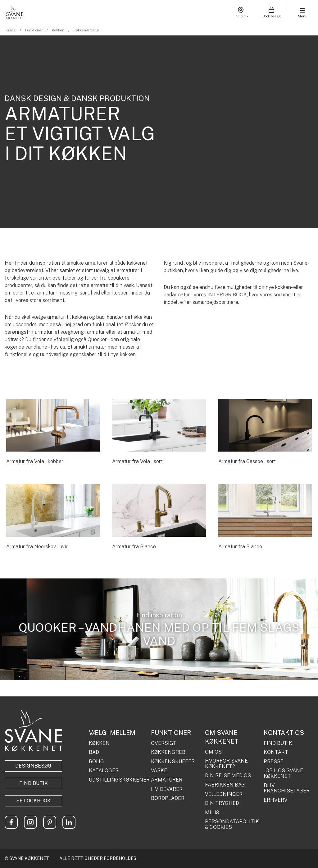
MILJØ (212, 813)
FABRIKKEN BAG (225, 785)
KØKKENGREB (168, 752)
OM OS (213, 752)
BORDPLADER (168, 798)
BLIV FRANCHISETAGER (287, 788)
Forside (10, 30)
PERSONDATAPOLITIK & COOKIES (232, 824)
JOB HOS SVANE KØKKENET (283, 773)
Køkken (58, 30)
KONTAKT (276, 752)
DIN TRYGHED (222, 803)
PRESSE (274, 762)
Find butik (34, 783)
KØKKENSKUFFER (173, 762)
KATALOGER (104, 771)
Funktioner (34, 30)
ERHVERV (276, 800)
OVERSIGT (164, 743)
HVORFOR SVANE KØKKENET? (226, 764)
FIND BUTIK (278, 743)
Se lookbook (33, 801)
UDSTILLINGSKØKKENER (118, 780)
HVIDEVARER (167, 789)
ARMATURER (167, 780)
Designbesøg (33, 766)
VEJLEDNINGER (224, 794)
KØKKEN (99, 743)
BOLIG (96, 762)
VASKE (159, 771)
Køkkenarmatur (86, 30)
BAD (94, 752)
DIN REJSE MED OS (228, 776)
